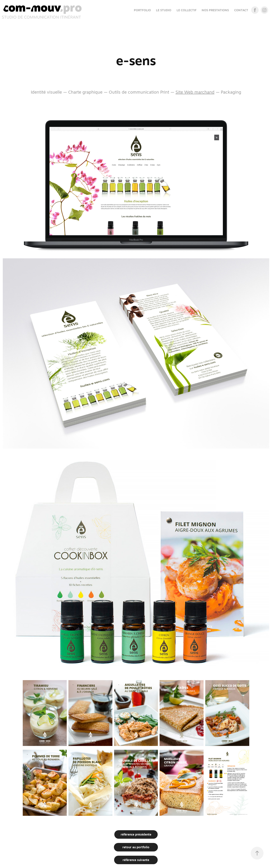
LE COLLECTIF (187, 10)
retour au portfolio (136, 847)
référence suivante (136, 860)
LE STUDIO (164, 10)
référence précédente (136, 834)
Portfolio (142, 10)
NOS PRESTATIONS (215, 10)
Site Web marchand (195, 92)
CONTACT (241, 10)
